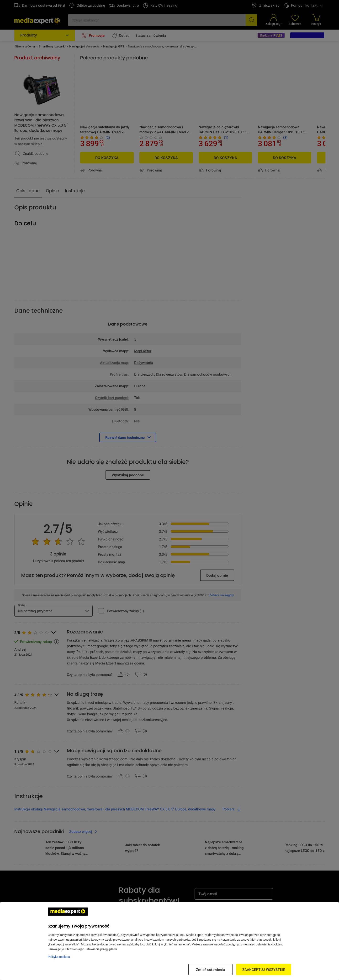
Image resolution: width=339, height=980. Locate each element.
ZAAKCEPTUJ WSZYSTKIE (264, 970)
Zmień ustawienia (210, 970)
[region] (169, 941)
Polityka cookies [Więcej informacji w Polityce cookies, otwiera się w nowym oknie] (59, 957)
